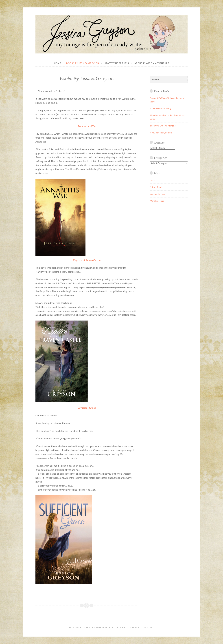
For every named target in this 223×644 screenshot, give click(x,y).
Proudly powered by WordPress (90, 627)
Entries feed (156, 187)
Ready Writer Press (117, 63)
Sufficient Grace (87, 408)
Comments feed (157, 194)
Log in (152, 180)
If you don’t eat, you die (161, 133)
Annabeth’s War (87, 126)
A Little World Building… (161, 108)
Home (57, 63)
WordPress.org (157, 201)
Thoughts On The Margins (163, 126)
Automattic (146, 627)
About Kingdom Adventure (152, 63)
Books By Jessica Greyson (83, 63)
